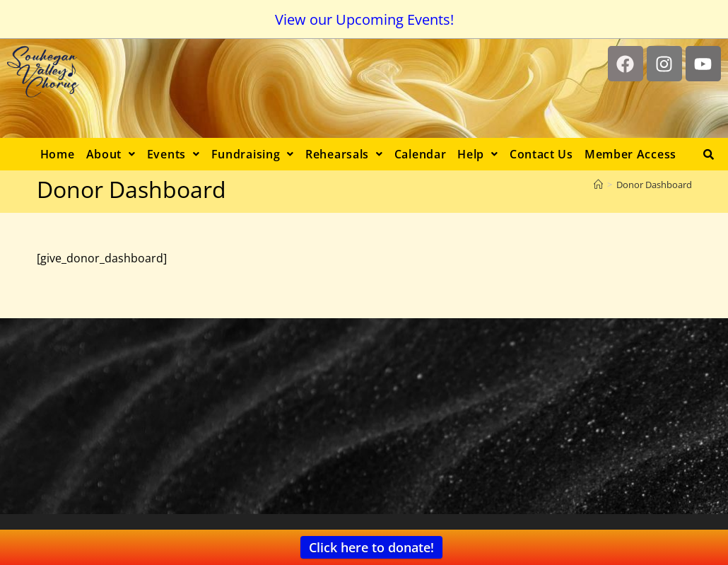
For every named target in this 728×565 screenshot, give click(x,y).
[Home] (598, 185)
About (111, 154)
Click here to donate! (371, 547)
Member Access (630, 154)
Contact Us (541, 154)
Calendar (421, 154)
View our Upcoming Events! (364, 19)
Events (174, 154)
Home (58, 154)
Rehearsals (344, 154)
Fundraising (253, 154)
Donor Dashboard (654, 185)
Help (478, 154)
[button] (111, 154)
